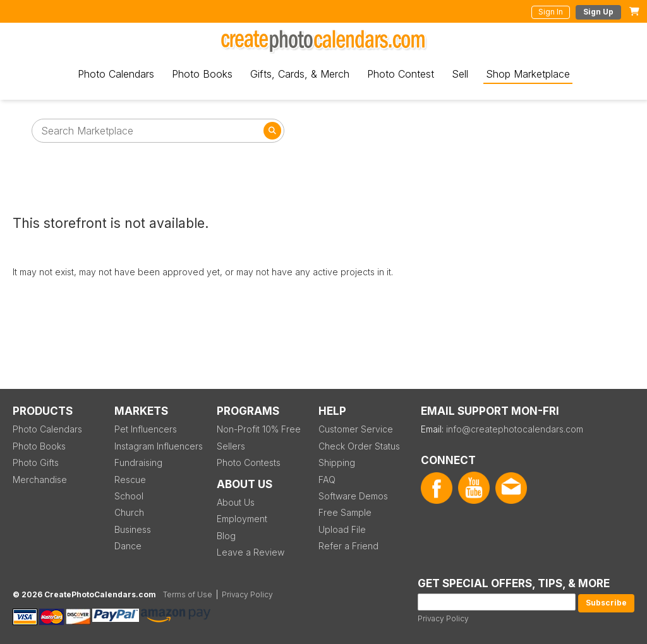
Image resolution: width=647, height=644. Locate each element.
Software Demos (353, 496)
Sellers (231, 446)
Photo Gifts (36, 462)
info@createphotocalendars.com (515, 429)
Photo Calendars (116, 74)
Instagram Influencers (159, 446)
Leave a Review (251, 552)
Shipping (337, 462)
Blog (226, 536)
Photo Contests (249, 462)
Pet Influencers (146, 429)
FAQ (327, 480)
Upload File (342, 529)
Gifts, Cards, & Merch (300, 74)
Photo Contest (401, 74)
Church (129, 512)
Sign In (551, 12)
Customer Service (356, 429)
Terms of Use (188, 594)
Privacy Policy (443, 618)
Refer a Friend (348, 546)
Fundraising (138, 462)
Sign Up (598, 12)
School (129, 496)
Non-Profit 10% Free (259, 429)
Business (133, 529)
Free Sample (345, 512)
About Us (236, 502)
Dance (128, 546)
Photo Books (202, 74)
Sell (460, 74)
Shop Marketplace (528, 74)
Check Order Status (359, 446)
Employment (242, 519)
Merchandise (40, 480)
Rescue (130, 480)
